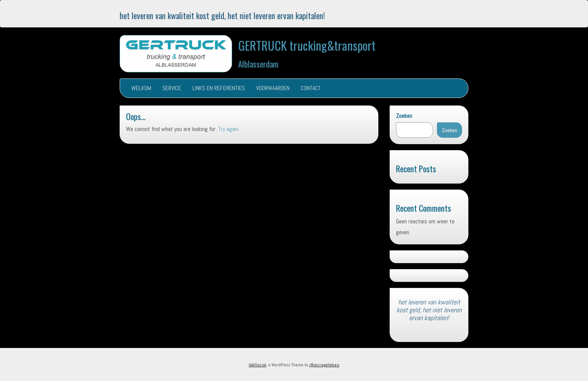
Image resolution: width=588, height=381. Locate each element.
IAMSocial (257, 365)
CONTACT (311, 88)
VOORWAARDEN (273, 88)
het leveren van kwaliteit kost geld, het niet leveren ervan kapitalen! (222, 15)
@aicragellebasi (324, 365)
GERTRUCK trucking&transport (307, 45)
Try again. (229, 129)
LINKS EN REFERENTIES (219, 88)
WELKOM (141, 88)
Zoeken (404, 116)
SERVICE (172, 88)
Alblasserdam (258, 64)
